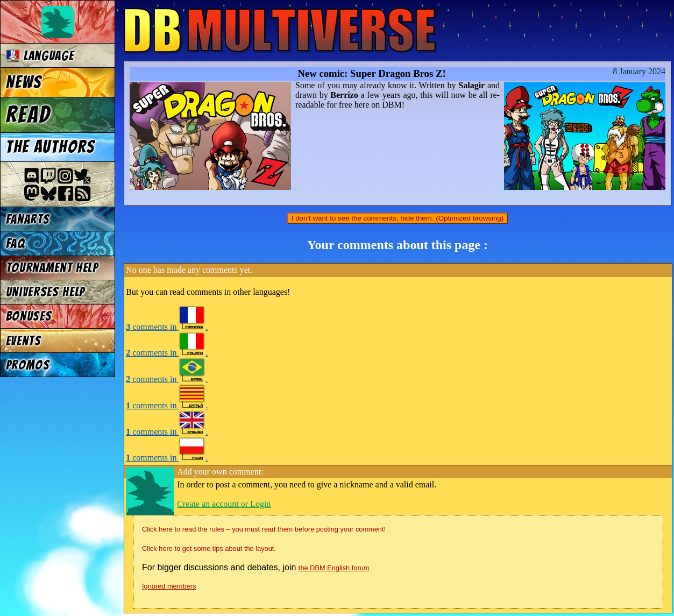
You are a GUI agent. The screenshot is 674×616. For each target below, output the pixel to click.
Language (40, 56)
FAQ (16, 243)
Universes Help (46, 292)
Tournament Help (52, 268)
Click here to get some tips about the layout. (209, 548)
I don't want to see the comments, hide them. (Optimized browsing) (398, 218)
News (24, 82)
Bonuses (29, 316)
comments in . (167, 327)
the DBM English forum (334, 568)
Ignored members (169, 586)
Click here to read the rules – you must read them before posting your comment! (264, 529)
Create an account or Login (224, 504)
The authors (51, 147)
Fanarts (28, 219)
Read (28, 115)
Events (24, 341)
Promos (28, 365)
